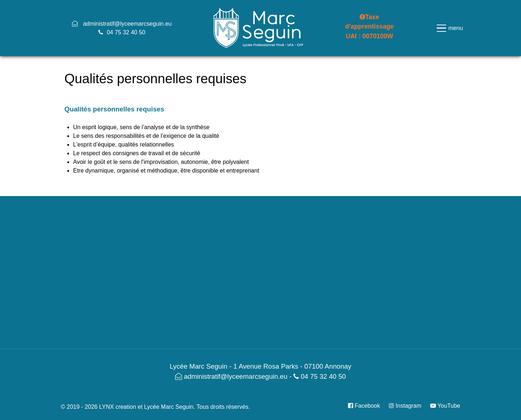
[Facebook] (367, 406)
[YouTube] (443, 406)
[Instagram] (406, 406)
